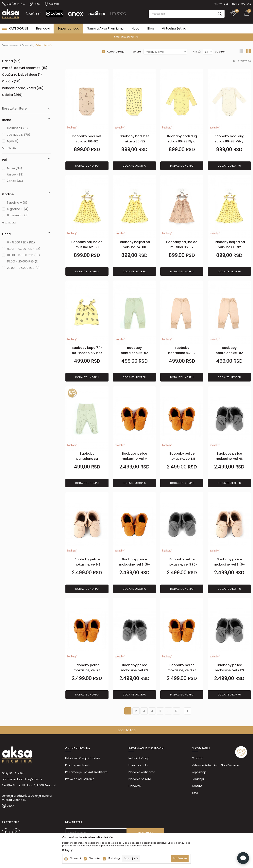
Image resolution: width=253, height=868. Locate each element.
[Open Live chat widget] (243, 858)
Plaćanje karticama (142, 772)
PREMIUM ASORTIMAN (126, 37)
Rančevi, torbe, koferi (23, 88)
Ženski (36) (15, 181)
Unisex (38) (15, 174)
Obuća (11, 81)
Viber (10, 806)
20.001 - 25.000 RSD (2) (23, 268)
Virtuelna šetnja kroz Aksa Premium (216, 765)
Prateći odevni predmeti (25, 68)
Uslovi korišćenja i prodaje (83, 758)
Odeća (11, 61)
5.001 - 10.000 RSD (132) (24, 249)
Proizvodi (27, 45)
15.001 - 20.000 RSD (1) (23, 261)
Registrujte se (242, 4)
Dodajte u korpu (87, 166)
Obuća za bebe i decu (22, 75)
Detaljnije (68, 850)
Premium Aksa (11, 45)
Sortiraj (137, 52)
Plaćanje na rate (140, 779)
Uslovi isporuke (138, 765)
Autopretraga (116, 52)
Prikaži (197, 52)
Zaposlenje (199, 772)
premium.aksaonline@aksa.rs (22, 779)
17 (176, 711)
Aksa (195, 793)
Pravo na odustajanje (80, 779)
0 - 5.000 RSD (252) (21, 242)
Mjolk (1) (13, 141)
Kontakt (197, 786)
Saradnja (198, 779)
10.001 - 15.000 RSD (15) (24, 255)
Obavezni (75, 858)
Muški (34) (15, 168)
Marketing (114, 858)
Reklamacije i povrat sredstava (86, 772)
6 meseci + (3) (18, 215)
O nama (197, 758)
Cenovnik (135, 786)
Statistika (94, 858)
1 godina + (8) (17, 203)
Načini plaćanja (139, 758)
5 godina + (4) (18, 209)
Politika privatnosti (78, 765)
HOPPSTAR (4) (17, 128)
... (168, 711)
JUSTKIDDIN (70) (19, 135)
